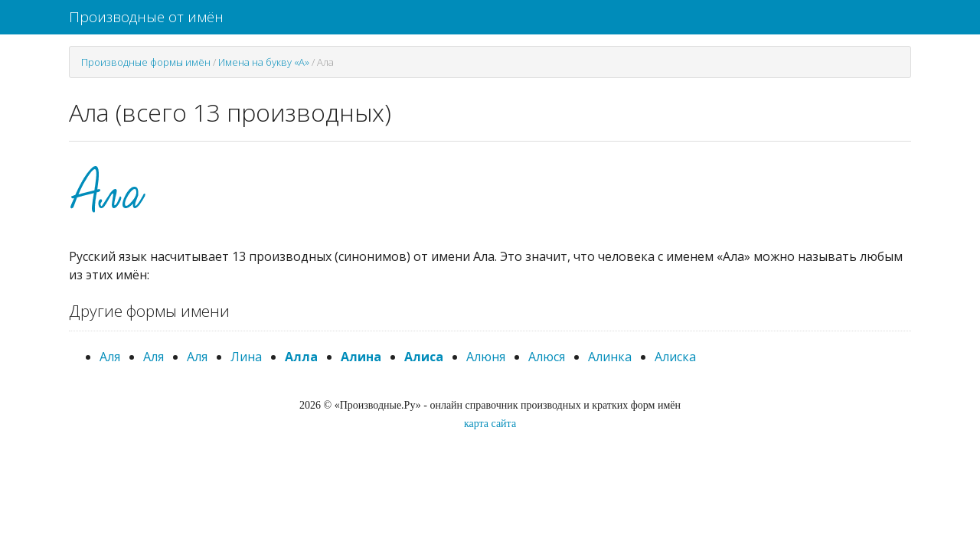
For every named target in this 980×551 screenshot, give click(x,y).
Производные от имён (146, 17)
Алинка (610, 357)
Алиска (675, 357)
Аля (110, 357)
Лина (246, 357)
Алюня (486, 357)
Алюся (547, 357)
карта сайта (490, 424)
